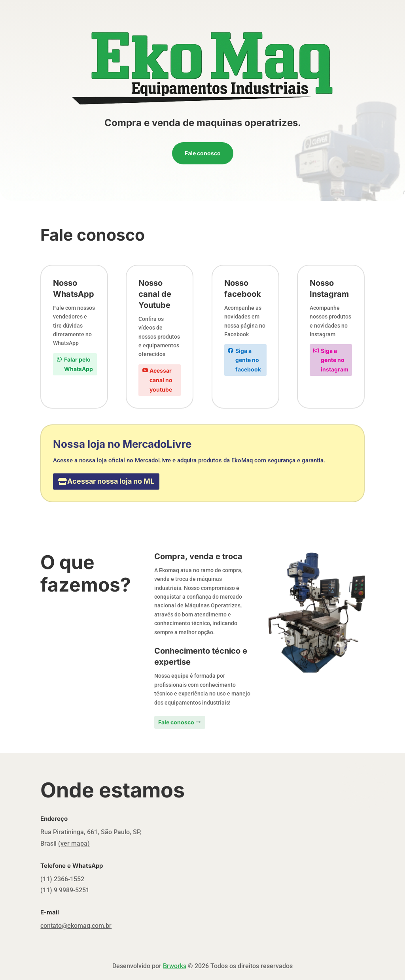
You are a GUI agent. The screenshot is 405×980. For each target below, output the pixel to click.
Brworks (175, 966)
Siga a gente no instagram (335, 360)
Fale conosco (203, 153)
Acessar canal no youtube (161, 380)
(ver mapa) (74, 843)
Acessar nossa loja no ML (111, 481)
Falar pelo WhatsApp (79, 364)
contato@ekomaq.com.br (76, 926)
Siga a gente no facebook (248, 360)
